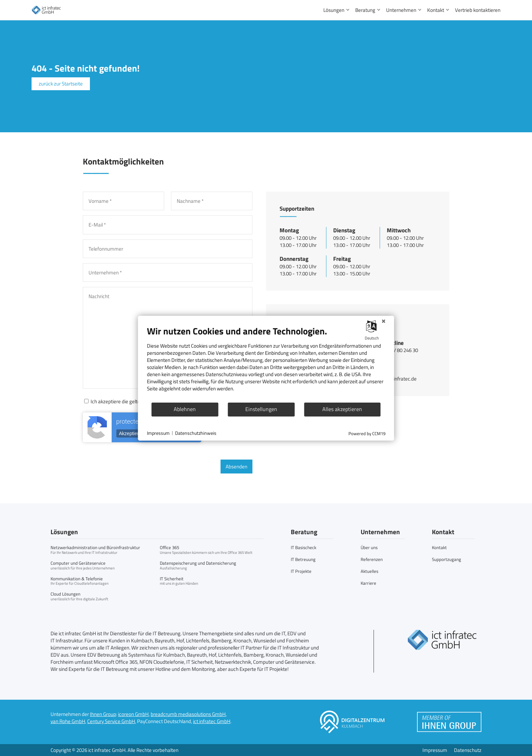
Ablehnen (185, 409)
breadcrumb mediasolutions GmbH (188, 714)
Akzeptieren (132, 433)
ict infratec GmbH (212, 721)
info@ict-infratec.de (395, 379)
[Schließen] (384, 321)
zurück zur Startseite (61, 84)
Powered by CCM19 (367, 433)
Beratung (365, 10)
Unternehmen (401, 10)
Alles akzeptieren (342, 409)
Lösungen (334, 10)
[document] (266, 364)
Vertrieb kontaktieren (478, 10)
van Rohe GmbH (68, 721)
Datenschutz (468, 750)
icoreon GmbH (133, 714)
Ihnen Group (103, 714)
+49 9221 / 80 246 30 (395, 350)
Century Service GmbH (111, 721)
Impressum (435, 750)
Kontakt (436, 10)
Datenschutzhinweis (196, 433)
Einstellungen (261, 409)
